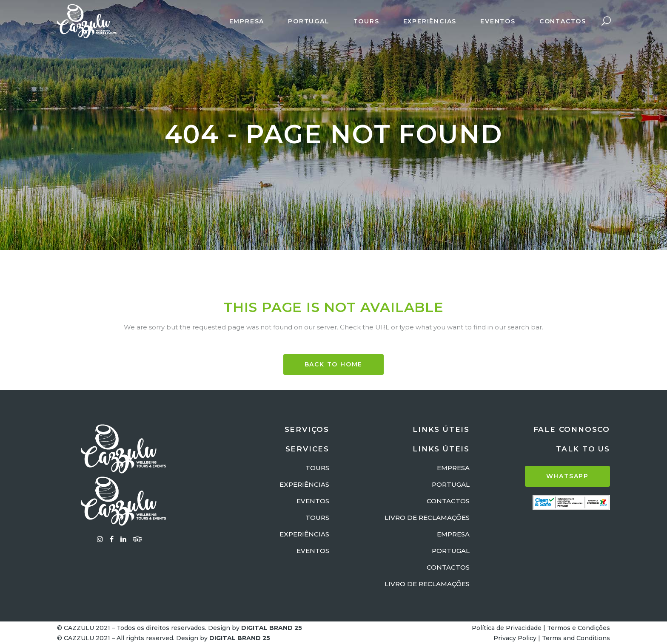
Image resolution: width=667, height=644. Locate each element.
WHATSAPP (567, 476)
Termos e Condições (579, 628)
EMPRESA (453, 468)
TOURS (317, 468)
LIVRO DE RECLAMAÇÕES (427, 518)
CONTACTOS (448, 501)
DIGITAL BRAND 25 (272, 628)
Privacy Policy (515, 638)
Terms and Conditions (576, 638)
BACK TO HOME (334, 364)
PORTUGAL (451, 484)
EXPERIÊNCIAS (304, 484)
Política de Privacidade (507, 628)
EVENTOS (313, 501)
